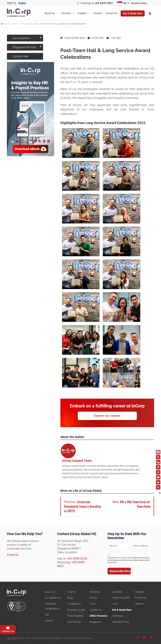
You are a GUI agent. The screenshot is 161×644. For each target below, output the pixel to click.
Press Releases (75, 616)
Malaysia (139, 592)
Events (93, 598)
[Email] (158, 477)
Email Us (13, 555)
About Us (50, 13)
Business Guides (76, 610)
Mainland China (120, 622)
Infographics (74, 604)
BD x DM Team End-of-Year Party (135, 504)
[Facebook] (158, 452)
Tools (93, 604)
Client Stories (74, 622)
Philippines (140, 598)
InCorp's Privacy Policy (123, 558)
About (15, 24)
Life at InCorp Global (29, 24)
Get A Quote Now (122, 610)
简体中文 (12, 3)
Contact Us (111, 13)
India (115, 604)
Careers (98, 13)
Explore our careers (107, 416)
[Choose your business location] (141, 3)
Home (5, 24)
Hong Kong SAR (121, 598)
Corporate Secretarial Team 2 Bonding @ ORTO (82, 506)
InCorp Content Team (77, 461)
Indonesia (117, 616)
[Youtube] (144, 637)
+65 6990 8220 (77, 559)
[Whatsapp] (158, 472)
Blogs (70, 598)
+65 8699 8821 (104, 3)
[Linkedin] (158, 462)
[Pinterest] (158, 467)
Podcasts (95, 592)
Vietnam (139, 604)
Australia (117, 592)
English (22, 3)
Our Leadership (53, 598)
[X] (158, 457)
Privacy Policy (71, 638)
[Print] (158, 482)
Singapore (95, 622)
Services (66, 13)
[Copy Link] (158, 487)
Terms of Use (85, 638)
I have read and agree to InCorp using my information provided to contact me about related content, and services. (129, 560)
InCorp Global (23, 14)
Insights (82, 13)
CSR (47, 615)
